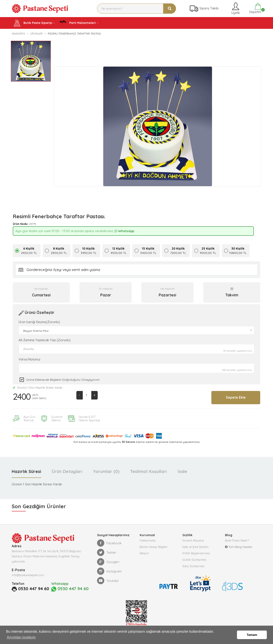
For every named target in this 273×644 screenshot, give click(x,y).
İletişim (144, 553)
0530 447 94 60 (34, 588)
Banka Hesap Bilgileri (154, 547)
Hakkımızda (148, 540)
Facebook (109, 543)
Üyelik (235, 8)
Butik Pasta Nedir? (237, 540)
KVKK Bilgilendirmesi (196, 553)
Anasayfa (18, 34)
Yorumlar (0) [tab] (106, 471)
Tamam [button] (252, 635)
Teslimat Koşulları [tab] (149, 471)
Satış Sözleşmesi (193, 566)
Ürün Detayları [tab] (67, 471)
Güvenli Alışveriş (193, 540)
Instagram (109, 571)
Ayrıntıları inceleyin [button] (21, 637)
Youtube (108, 580)
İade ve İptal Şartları (195, 547)
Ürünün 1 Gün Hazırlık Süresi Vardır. (38, 388)
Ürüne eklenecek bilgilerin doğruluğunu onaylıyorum (63, 380)
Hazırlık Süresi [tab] (26, 471)
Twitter (107, 552)
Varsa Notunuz (29, 359)
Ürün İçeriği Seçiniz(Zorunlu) (39, 322)
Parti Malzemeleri (78, 23)
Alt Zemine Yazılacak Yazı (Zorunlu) (45, 340)
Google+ (108, 562)
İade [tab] (182, 471)
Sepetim (255, 8)
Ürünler (36, 34)
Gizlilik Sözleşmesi (194, 559)
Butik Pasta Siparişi (33, 23)
